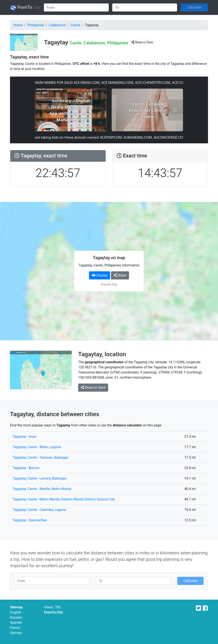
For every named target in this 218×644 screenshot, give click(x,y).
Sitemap (16, 607)
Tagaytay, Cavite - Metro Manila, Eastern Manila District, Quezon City (64, 499)
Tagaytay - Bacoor (26, 468)
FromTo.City (53, 612)
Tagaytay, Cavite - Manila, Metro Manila (42, 489)
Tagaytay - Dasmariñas (30, 520)
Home (18, 25)
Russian (16, 617)
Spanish (16, 623)
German (16, 633)
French (15, 628)
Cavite (76, 25)
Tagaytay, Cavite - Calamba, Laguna (39, 510)
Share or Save (142, 42)
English (16, 612)
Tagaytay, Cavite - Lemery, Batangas (39, 478)
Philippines (36, 25)
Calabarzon (57, 25)
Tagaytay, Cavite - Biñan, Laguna (37, 447)
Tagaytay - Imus (24, 437)
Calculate (194, 7)
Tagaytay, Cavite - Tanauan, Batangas (40, 457)
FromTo (25, 8)
